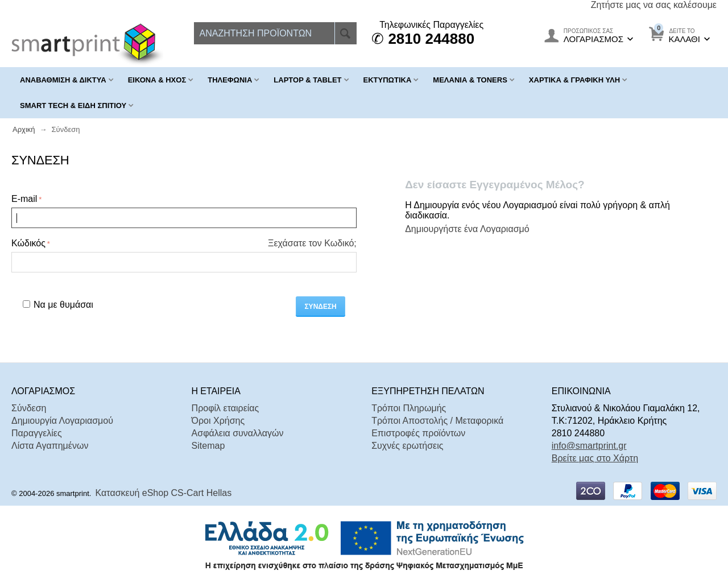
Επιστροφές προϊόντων (418, 433)
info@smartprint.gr (589, 446)
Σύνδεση (320, 307)
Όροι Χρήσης (218, 421)
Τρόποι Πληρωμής (409, 408)
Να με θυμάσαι (58, 305)
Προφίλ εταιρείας (226, 408)
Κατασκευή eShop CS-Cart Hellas (164, 493)
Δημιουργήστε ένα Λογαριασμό (467, 229)
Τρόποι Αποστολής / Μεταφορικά (437, 421)
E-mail (24, 199)
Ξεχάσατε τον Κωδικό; (312, 243)
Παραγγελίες (37, 433)
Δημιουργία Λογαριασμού (62, 421)
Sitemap (208, 446)
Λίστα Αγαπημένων (50, 446)
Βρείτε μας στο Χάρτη (595, 458)
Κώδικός (28, 243)
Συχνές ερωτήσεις (407, 446)
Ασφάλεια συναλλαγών (238, 433)
